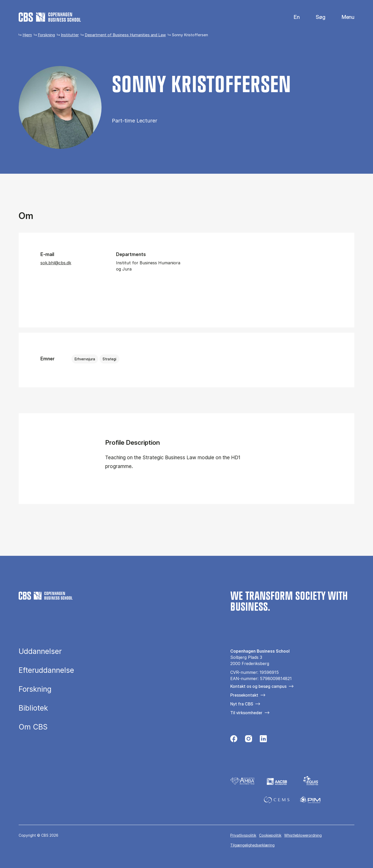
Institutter (70, 35)
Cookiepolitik (270, 835)
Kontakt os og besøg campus (258, 686)
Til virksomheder (246, 713)
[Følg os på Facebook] (234, 740)
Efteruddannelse (46, 670)
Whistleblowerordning (303, 835)
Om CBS (33, 727)
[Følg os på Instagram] (249, 740)
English (293, 17)
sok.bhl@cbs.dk (56, 263)
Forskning (46, 35)
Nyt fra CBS (242, 704)
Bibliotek (33, 708)
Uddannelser (40, 652)
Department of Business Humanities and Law (125, 35)
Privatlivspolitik (243, 835)
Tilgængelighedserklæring (252, 845)
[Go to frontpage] (50, 17)
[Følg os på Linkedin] (263, 740)
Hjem (27, 35)
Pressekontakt (244, 695)
